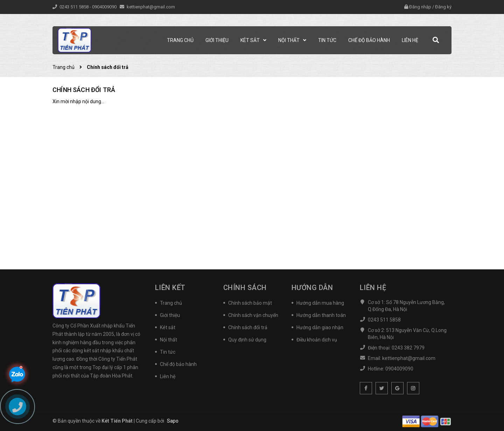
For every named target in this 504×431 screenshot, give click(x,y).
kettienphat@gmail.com (151, 7)
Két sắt (168, 327)
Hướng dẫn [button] (312, 288)
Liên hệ (168, 376)
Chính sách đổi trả (84, 90)
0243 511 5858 (75, 7)
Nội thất (169, 340)
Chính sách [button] (245, 288)
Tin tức (168, 352)
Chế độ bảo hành (178, 364)
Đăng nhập (420, 7)
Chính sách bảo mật (250, 303)
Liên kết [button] (170, 288)
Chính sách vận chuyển (253, 315)
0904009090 (105, 7)
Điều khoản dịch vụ (317, 340)
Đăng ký (443, 7)
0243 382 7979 (408, 348)
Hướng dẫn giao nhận (320, 327)
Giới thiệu (170, 315)
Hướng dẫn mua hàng (320, 303)
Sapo (173, 421)
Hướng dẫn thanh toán (321, 315)
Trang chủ (171, 303)
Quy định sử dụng (247, 340)
